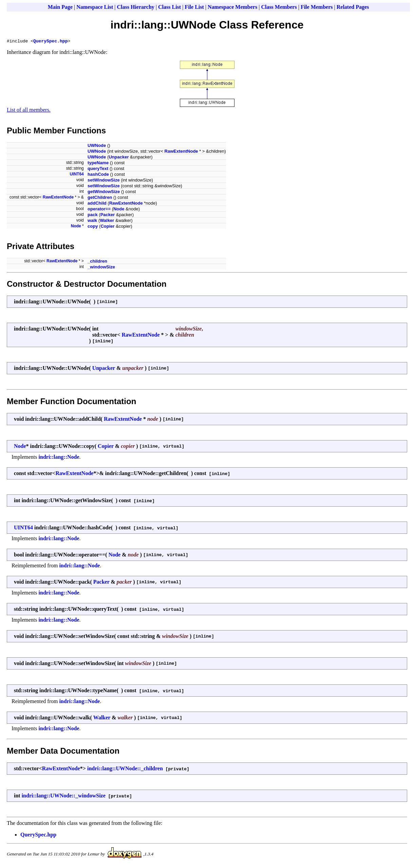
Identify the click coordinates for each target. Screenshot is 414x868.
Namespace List (95, 7)
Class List (170, 7)
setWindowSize (104, 181)
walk (92, 221)
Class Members (279, 7)
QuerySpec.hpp (50, 42)
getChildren (100, 198)
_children (97, 262)
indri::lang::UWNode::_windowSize (64, 797)
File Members (317, 7)
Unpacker (119, 158)
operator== (99, 210)
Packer (108, 216)
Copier (107, 227)
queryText (98, 169)
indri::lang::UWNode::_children (125, 769)
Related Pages (353, 7)
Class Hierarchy (135, 7)
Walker (107, 221)
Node (119, 210)
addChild (97, 204)
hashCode (98, 175)
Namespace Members (232, 7)
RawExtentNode (181, 152)
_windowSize (101, 268)
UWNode (97, 146)
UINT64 (77, 175)
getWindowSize (104, 193)
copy (93, 227)
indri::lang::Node (59, 458)
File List (194, 7)
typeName (98, 164)
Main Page (60, 7)
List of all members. (29, 111)
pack (93, 216)
